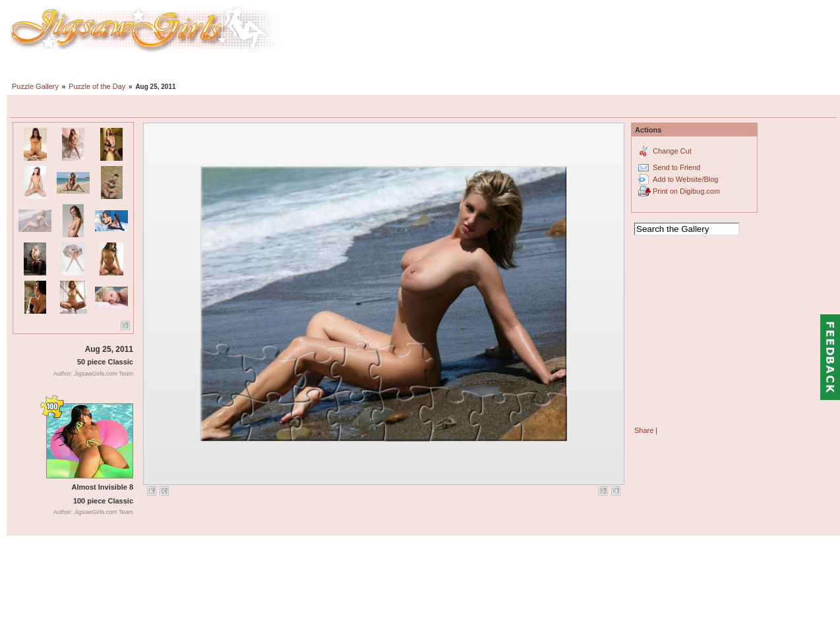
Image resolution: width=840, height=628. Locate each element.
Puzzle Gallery (35, 86)
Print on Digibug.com (686, 191)
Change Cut (672, 151)
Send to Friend (676, 167)
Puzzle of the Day (97, 86)
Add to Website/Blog (685, 179)
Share (644, 430)
